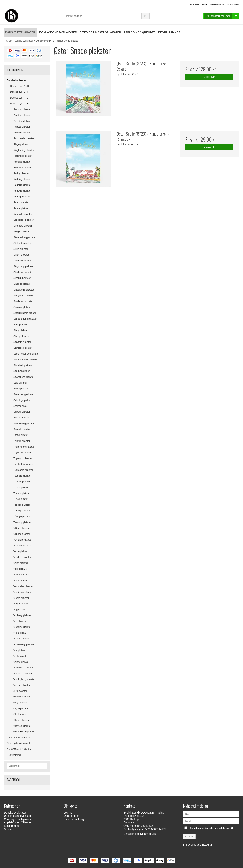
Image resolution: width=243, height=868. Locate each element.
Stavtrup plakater (22, 342)
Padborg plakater (22, 109)
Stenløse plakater (22, 348)
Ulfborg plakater (22, 534)
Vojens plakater (21, 662)
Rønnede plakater (23, 214)
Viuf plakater (20, 650)
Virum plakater (21, 633)
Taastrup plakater (22, 522)
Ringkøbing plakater (24, 150)
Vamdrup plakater (23, 540)
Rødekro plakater (22, 185)
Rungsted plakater (23, 168)
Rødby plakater (21, 173)
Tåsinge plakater (22, 517)
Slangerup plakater (23, 295)
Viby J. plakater (21, 604)
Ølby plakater (20, 703)
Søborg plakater (22, 412)
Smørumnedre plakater (25, 313)
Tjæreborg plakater (23, 470)
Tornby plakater (21, 487)
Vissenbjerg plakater (24, 644)
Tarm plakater (20, 435)
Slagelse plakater (22, 284)
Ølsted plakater (21, 720)
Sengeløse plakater (24, 220)
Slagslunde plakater (24, 290)
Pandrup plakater (22, 115)
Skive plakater (21, 249)
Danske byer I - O (19, 98)
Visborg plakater (22, 639)
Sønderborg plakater (24, 423)
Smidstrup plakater (23, 301)
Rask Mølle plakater (24, 138)
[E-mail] (211, 821)
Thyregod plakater (23, 458)
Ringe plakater (21, 144)
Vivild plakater (21, 656)
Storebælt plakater (23, 365)
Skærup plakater (22, 278)
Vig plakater (20, 610)
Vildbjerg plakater (22, 615)
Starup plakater (21, 336)
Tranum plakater (22, 493)
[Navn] (211, 814)
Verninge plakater (22, 592)
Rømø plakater (21, 202)
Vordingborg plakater (24, 679)
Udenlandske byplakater (19, 738)
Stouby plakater (22, 371)
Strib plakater (20, 383)
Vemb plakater (21, 581)
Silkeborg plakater (23, 226)
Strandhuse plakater (24, 377)
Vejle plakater (20, 569)
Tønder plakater (22, 505)
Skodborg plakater (23, 261)
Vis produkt (209, 77)
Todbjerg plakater (22, 476)
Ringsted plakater (22, 156)
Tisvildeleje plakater (24, 464)
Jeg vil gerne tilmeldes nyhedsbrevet (212, 827)
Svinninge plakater (23, 400)
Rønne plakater (21, 208)
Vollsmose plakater (23, 668)
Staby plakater (21, 330)
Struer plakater (21, 389)
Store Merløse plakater (25, 359)
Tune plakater (20, 499)
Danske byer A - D (20, 86)
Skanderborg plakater (25, 237)
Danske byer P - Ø (20, 104)
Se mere (9, 829)
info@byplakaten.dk (144, 834)
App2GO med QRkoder (19, 749)
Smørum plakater (22, 307)
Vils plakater (20, 621)
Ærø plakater (20, 691)
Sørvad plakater (22, 429)
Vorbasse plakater (23, 674)
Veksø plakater (21, 575)
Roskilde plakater (22, 162)
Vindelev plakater (22, 627)
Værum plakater (22, 685)
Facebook (192, 845)
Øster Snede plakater (24, 732)
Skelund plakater (22, 243)
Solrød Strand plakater (25, 319)
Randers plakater (22, 133)
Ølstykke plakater (22, 726)
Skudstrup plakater (23, 272)
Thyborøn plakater (23, 453)
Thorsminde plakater (24, 447)
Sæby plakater (21, 406)
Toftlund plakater (22, 482)
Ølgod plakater (21, 708)
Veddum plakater (22, 557)
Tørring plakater (22, 511)
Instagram (207, 845)
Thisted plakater (22, 441)
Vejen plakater (21, 563)
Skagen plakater (22, 231)
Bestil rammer (14, 755)
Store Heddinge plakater (26, 354)
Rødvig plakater (22, 197)
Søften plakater (21, 418)
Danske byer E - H (20, 92)
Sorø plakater (20, 325)
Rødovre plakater (22, 191)
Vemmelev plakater (23, 586)
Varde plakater (21, 551)
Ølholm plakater (22, 714)
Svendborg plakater (24, 394)
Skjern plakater (21, 255)
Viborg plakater (21, 598)
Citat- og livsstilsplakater (19, 743)
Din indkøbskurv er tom (222, 16)
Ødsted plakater (22, 697)
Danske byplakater (16, 80)
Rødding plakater (22, 179)
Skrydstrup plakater (24, 266)
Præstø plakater (22, 127)
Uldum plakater (21, 528)
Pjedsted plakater (22, 121)
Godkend (189, 836)
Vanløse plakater (22, 546)
